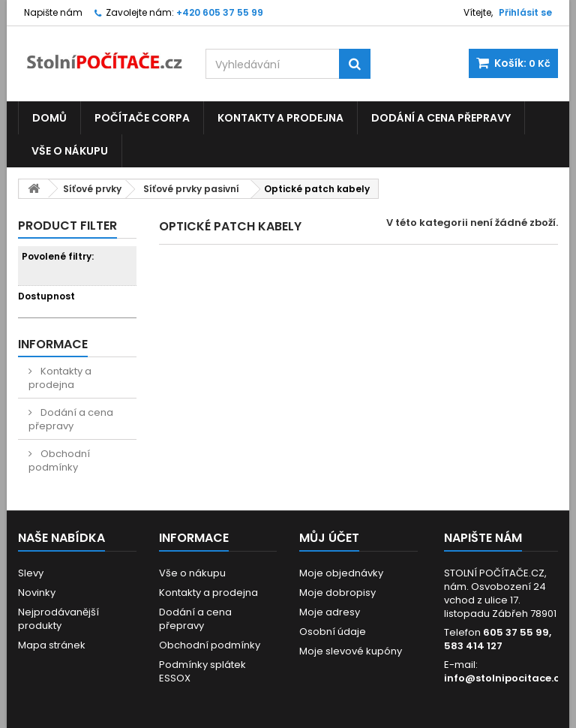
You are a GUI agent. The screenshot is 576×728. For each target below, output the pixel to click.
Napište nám (53, 12)
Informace (53, 344)
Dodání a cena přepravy (441, 118)
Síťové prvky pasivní (191, 189)
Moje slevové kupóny (351, 651)
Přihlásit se (525, 12)
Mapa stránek (52, 645)
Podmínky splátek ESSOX (202, 671)
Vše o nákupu (70, 151)
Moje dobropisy (337, 593)
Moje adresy (330, 612)
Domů (49, 118)
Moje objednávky (341, 573)
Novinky (37, 593)
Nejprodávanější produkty (58, 619)
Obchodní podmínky (59, 460)
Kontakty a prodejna (280, 118)
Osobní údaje (333, 632)
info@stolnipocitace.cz (504, 678)
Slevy (31, 573)
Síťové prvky (92, 189)
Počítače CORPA (142, 118)
